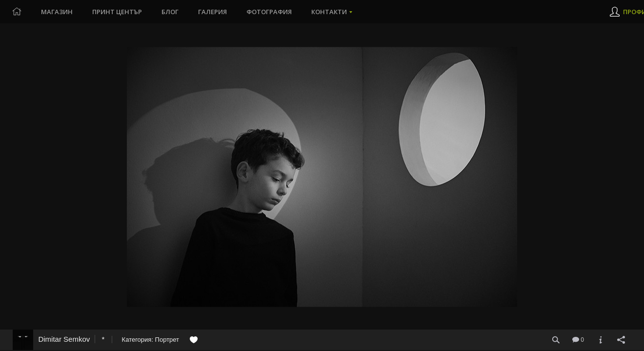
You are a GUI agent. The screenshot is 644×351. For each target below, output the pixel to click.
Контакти (329, 12)
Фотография (269, 12)
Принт (117, 12)
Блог (170, 12)
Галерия (212, 12)
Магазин (57, 12)
